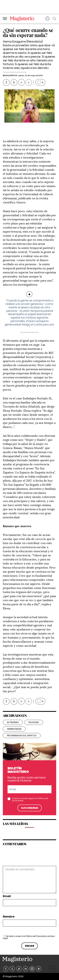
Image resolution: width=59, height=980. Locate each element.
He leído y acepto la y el (29, 937)
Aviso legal (28, 798)
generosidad (14, 729)
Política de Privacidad (36, 936)
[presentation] (24, 859)
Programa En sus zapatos (22, 736)
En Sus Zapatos (10, 75)
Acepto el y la (30, 800)
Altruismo (13, 722)
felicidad (34, 722)
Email (7, 896)
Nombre (9, 917)
